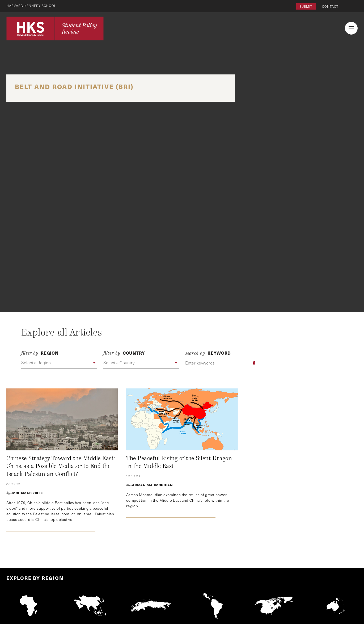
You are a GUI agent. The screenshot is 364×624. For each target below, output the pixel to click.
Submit (306, 6)
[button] (59, 363)
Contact (330, 6)
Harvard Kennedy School (31, 6)
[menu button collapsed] (351, 28)
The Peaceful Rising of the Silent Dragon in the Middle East (179, 462)
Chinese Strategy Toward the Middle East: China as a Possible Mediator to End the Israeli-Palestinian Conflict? (61, 466)
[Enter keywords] (223, 363)
